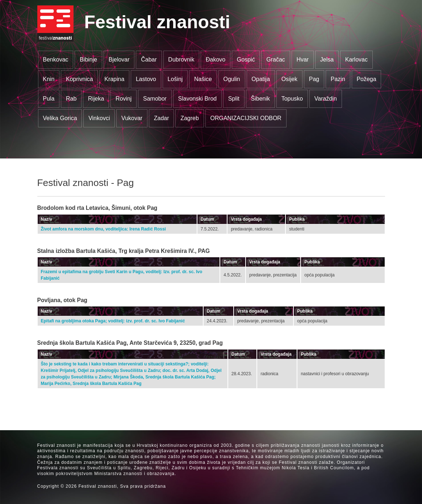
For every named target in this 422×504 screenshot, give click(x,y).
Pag (314, 79)
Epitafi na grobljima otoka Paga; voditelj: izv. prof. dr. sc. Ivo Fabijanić (113, 321)
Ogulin (232, 79)
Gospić (246, 60)
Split (234, 99)
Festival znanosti (157, 22)
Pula (49, 99)
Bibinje (88, 60)
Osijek (289, 79)
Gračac (276, 60)
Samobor (155, 99)
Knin (49, 79)
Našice (203, 79)
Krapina (114, 79)
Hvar (302, 60)
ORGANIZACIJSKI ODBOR (246, 118)
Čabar (149, 60)
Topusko (292, 99)
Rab (71, 99)
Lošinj (175, 79)
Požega (366, 79)
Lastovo (146, 79)
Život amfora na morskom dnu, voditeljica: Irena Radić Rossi (103, 229)
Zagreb (190, 118)
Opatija (261, 79)
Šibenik (260, 99)
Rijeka (96, 99)
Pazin (338, 79)
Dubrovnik (181, 60)
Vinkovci (99, 118)
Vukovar (132, 118)
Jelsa (327, 60)
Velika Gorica (60, 118)
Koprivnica (80, 79)
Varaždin (326, 99)
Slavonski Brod (198, 99)
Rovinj (124, 99)
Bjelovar (119, 60)
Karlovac (356, 60)
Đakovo (216, 60)
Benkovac (55, 60)
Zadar (162, 118)
